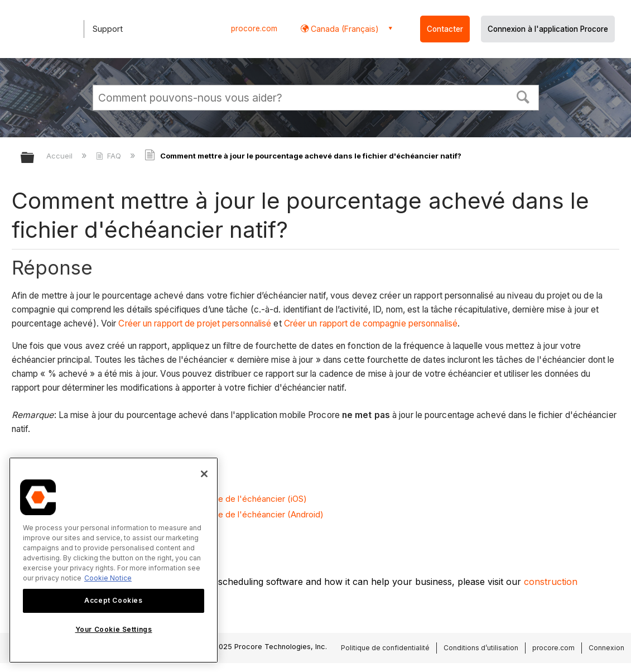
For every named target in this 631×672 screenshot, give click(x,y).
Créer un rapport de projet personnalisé (194, 323)
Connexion (606, 648)
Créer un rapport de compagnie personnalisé (371, 323)
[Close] (204, 474)
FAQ (110, 156)
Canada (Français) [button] (344, 29)
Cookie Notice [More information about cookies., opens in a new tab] (108, 578)
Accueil (61, 156)
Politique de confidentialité (385, 648)
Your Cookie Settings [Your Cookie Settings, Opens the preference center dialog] (114, 629)
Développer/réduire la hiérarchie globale (35, 158)
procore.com (254, 28)
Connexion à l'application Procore (548, 29)
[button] (523, 96)
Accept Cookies (113, 600)
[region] (114, 560)
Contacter (445, 29)
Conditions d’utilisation (481, 648)
